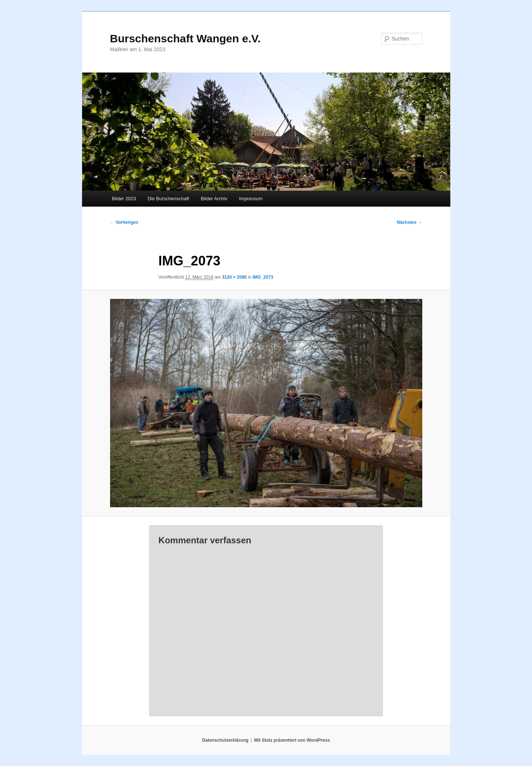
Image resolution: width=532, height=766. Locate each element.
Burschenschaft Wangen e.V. (186, 38)
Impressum (251, 199)
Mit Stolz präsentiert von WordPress (292, 740)
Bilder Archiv (214, 199)
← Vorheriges (124, 222)
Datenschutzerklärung (225, 740)
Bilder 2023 (124, 199)
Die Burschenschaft (168, 199)
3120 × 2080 (234, 277)
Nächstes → (410, 222)
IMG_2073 (263, 277)
